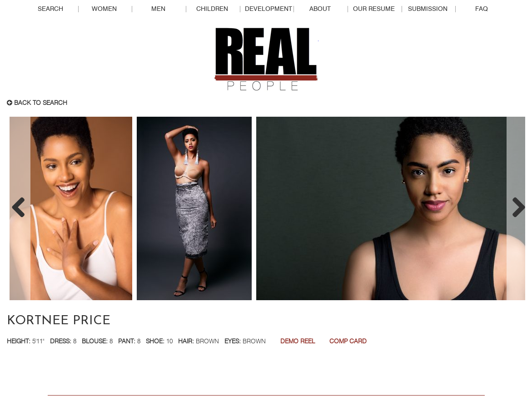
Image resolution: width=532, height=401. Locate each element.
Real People (266, 59)
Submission (428, 9)
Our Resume (374, 9)
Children (212, 9)
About (320, 9)
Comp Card (348, 342)
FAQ (482, 9)
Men (158, 9)
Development (268, 9)
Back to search (37, 103)
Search (50, 9)
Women (104, 9)
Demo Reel (298, 342)
